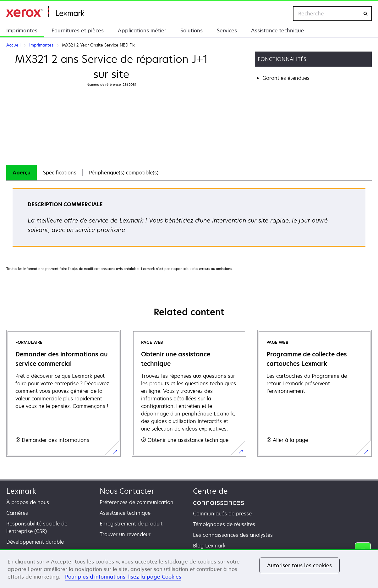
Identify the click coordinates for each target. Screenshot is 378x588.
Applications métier (142, 30)
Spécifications (60, 173)
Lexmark (21, 491)
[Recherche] (365, 14)
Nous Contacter (127, 491)
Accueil (45, 12)
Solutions (192, 30)
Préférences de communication (137, 502)
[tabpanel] (189, 220)
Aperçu (22, 173)
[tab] (22, 173)
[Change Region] (282, 14)
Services (227, 30)
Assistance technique (278, 30)
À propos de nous (28, 502)
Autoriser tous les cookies (299, 565)
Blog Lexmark (209, 546)
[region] (189, 569)
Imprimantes (22, 30)
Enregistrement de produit (131, 524)
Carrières (17, 513)
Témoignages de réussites (224, 524)
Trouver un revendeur (125, 534)
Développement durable (35, 542)
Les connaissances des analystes (233, 535)
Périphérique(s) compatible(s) (124, 173)
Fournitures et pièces (78, 30)
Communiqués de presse (222, 514)
